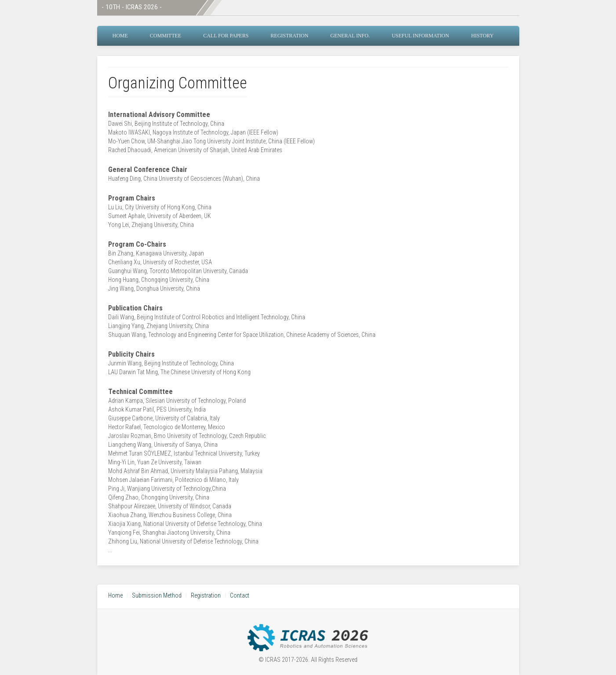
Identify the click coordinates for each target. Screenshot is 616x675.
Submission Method (157, 595)
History (482, 36)
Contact (240, 595)
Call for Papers (226, 36)
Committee (166, 36)
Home (120, 36)
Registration (289, 36)
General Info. (350, 36)
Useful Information (421, 36)
